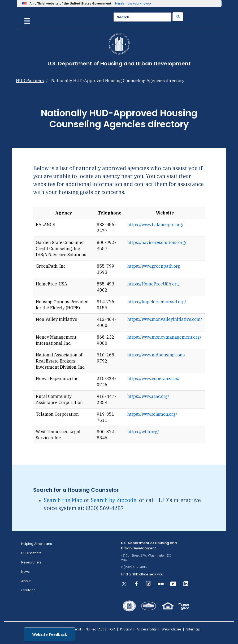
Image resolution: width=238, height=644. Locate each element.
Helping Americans (37, 544)
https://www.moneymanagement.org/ (164, 337)
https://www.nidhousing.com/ (156, 355)
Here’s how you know (131, 3)
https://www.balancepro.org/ (155, 225)
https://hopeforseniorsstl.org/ (157, 302)
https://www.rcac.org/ (148, 396)
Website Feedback (50, 634)
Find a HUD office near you (142, 574)
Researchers (31, 562)
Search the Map (63, 500)
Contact (28, 590)
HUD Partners (30, 81)
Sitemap (193, 629)
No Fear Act (95, 629)
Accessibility (147, 629)
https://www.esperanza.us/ (153, 378)
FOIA (112, 629)
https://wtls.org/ (143, 432)
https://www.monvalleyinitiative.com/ (165, 319)
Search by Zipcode (114, 500)
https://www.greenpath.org (154, 266)
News (25, 572)
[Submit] (178, 17)
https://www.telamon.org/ (152, 414)
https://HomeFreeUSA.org (153, 284)
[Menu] (27, 20)
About (26, 581)
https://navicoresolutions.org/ (157, 242)
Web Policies (172, 629)
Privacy (126, 629)
